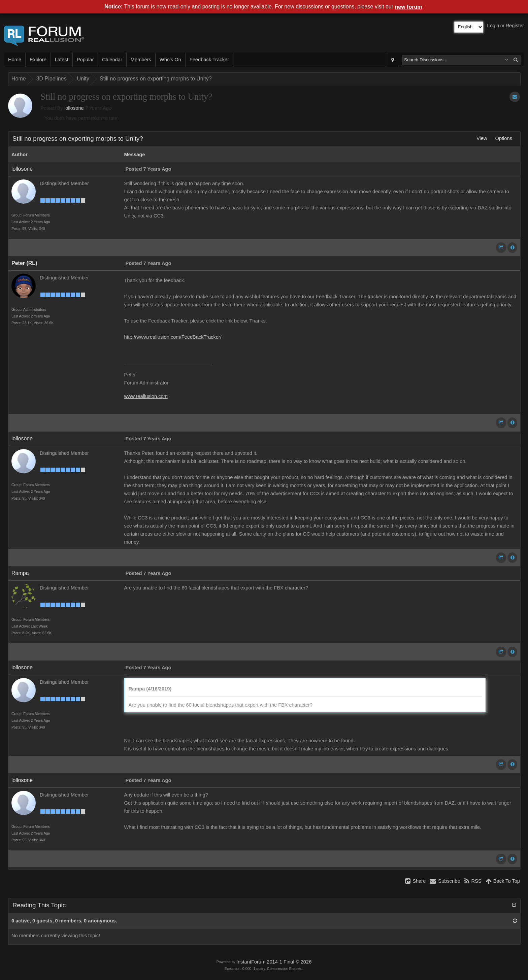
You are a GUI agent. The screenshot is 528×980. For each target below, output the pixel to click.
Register (515, 26)
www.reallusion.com (146, 396)
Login (493, 26)
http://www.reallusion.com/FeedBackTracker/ (173, 337)
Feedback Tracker (209, 60)
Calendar (112, 60)
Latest (62, 60)
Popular (85, 60)
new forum (409, 7)
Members (141, 60)
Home (15, 60)
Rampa (20, 573)
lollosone (74, 108)
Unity (83, 79)
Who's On (170, 60)
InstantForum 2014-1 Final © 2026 (274, 962)
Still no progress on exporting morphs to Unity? (156, 79)
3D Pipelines (52, 79)
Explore (38, 60)
